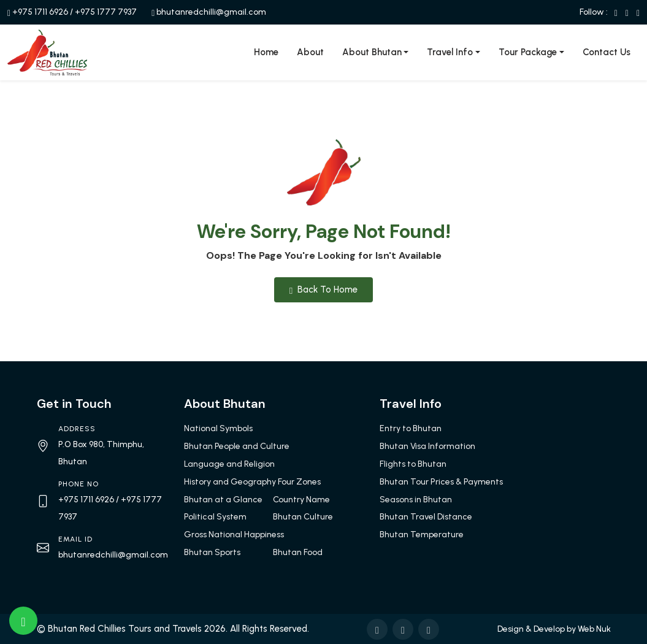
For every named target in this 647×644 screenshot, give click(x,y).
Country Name (301, 500)
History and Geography (230, 482)
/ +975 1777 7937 (103, 12)
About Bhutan (372, 52)
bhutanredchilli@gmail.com (211, 12)
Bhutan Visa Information (427, 446)
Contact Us (607, 52)
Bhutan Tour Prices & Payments (441, 482)
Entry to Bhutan (411, 428)
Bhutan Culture (303, 517)
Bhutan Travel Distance (426, 517)
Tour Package (528, 52)
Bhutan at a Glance (223, 500)
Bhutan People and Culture (237, 446)
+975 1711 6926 (40, 12)
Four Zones (299, 482)
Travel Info (450, 52)
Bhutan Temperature (422, 535)
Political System (215, 517)
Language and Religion (229, 464)
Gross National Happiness (234, 535)
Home (266, 52)
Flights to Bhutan (413, 464)
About (310, 52)
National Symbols (218, 428)
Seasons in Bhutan (416, 500)
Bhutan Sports (212, 552)
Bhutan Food (298, 552)
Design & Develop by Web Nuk (554, 629)
